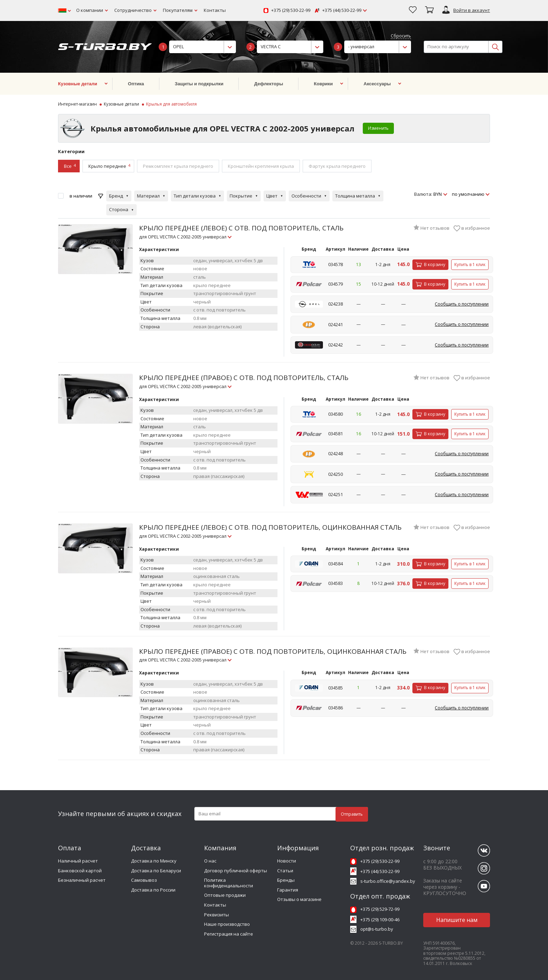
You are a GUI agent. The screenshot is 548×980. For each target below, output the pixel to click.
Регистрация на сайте (229, 934)
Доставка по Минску (154, 861)
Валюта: (423, 194)
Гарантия (288, 890)
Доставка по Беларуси (156, 871)
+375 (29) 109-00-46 (380, 920)
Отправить (352, 814)
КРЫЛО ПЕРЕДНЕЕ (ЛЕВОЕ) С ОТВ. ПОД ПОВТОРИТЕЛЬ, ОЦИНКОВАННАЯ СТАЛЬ (270, 531)
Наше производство (227, 924)
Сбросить (401, 36)
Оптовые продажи (225, 895)
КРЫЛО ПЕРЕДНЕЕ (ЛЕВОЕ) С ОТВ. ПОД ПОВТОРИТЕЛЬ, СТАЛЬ (241, 232)
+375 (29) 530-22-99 (291, 10)
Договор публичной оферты (236, 871)
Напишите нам (457, 920)
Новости (287, 861)
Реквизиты (217, 915)
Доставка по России (153, 890)
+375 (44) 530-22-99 (342, 10)
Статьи (285, 871)
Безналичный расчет (82, 880)
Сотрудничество (133, 10)
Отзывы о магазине (299, 899)
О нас (210, 861)
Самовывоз (144, 880)
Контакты (215, 10)
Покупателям (178, 10)
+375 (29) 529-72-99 (380, 909)
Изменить (378, 128)
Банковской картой (80, 871)
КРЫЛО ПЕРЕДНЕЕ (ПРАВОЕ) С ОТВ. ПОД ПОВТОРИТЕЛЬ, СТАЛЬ (244, 381)
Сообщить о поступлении (462, 304)
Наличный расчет (78, 861)
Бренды (286, 880)
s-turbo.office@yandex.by (388, 881)
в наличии (81, 196)
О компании (90, 10)
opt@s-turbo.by (377, 929)
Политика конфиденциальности (229, 883)
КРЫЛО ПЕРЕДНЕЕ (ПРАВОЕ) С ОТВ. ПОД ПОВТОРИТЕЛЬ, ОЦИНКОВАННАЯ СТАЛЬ (273, 655)
